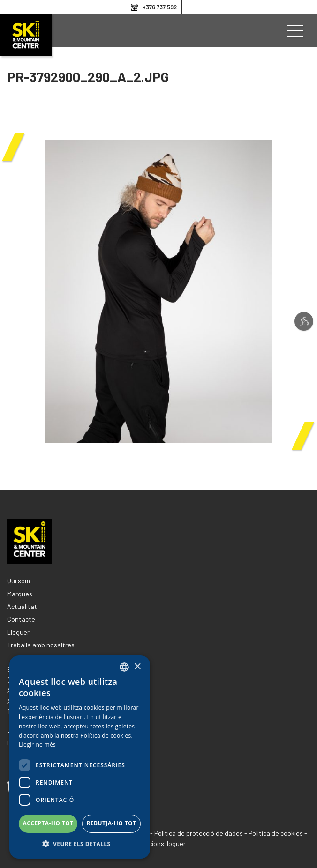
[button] (80, 844)
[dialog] (80, 757)
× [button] (137, 667)
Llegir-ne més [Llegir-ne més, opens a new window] (37, 745)
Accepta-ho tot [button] (48, 823)
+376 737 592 (160, 7)
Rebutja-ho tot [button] (112, 823)
